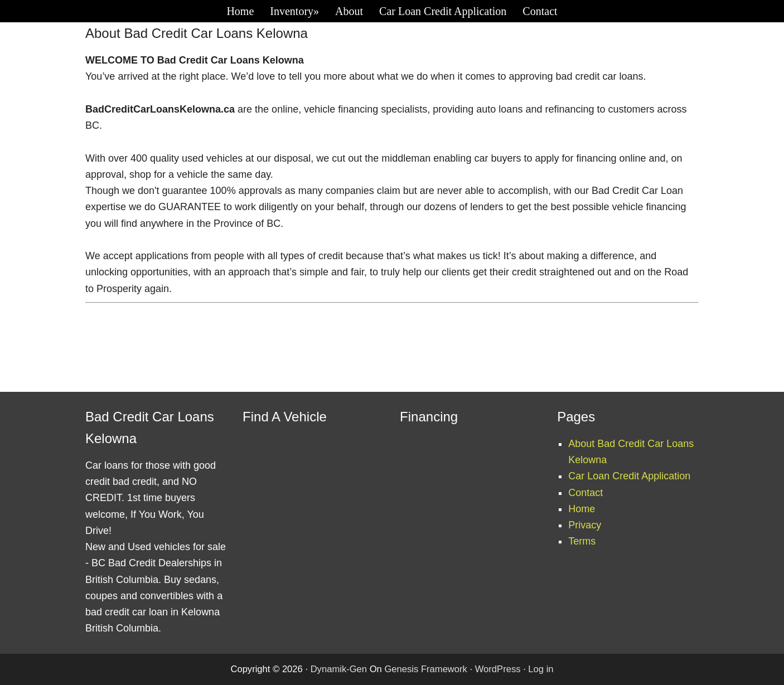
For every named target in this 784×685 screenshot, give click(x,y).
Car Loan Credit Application (629, 476)
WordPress (498, 669)
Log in (541, 669)
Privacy (585, 525)
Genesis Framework (425, 669)
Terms (582, 541)
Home (582, 509)
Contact (585, 493)
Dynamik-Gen (339, 669)
